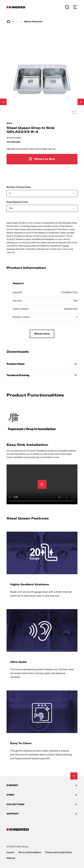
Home (8, 22)
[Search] (67, 7)
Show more (42, 334)
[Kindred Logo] (16, 7)
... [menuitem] (17, 22)
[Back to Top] (74, 776)
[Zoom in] (42, 79)
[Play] (42, 484)
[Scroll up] (3, 102)
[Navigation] (75, 7)
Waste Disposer (33, 22)
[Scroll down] (81, 102)
